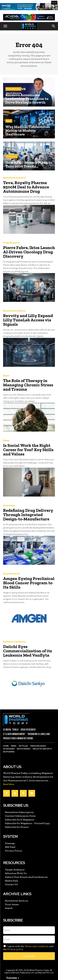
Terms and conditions (37, 946)
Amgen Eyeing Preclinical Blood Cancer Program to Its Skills (29, 583)
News (9, 121)
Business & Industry (14, 178)
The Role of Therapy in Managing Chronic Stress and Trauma (28, 385)
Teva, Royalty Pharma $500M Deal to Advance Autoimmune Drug (26, 187)
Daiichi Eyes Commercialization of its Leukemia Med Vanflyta (28, 651)
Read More (9, 784)
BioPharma (12, 156)
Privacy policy (15, 949)
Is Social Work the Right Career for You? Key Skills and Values (28, 450)
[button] (5, 26)
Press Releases (13, 89)
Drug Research (12, 243)
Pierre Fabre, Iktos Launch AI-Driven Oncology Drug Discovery (29, 252)
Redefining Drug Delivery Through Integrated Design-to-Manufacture (28, 515)
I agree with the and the (28, 948)
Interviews (9, 506)
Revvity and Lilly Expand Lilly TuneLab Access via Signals (28, 320)
